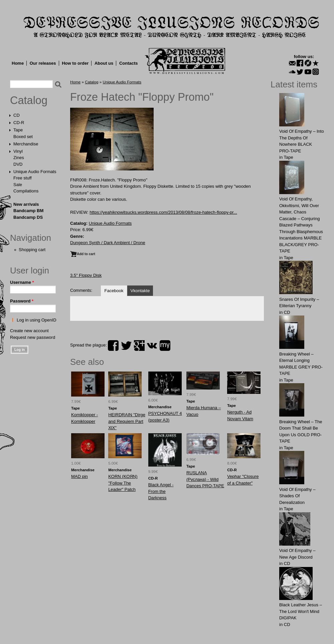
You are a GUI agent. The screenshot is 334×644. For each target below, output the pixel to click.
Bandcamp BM (28, 211)
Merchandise (26, 144)
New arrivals (26, 204)
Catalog (29, 100)
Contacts (129, 63)
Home (18, 63)
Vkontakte (140, 291)
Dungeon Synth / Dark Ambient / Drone (108, 243)
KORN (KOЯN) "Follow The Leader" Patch (123, 483)
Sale (18, 185)
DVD (18, 164)
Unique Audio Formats (35, 172)
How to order (75, 63)
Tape (18, 130)
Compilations (26, 191)
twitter (126, 346)
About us (104, 63)
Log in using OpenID (37, 320)
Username (22, 282)
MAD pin (79, 476)
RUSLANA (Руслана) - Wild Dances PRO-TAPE (205, 479)
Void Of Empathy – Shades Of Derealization (297, 496)
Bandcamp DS (28, 217)
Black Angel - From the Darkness (161, 491)
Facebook (114, 291)
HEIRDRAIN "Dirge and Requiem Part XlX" (127, 421)
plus (139, 346)
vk (152, 346)
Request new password (33, 337)
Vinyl (18, 151)
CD (17, 115)
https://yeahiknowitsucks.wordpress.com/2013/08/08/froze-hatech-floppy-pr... (163, 212)
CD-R (19, 123)
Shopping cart (32, 250)
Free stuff (23, 178)
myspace (165, 346)
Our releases (43, 63)
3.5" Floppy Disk (86, 275)
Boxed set (23, 137)
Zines (19, 158)
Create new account (29, 331)
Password (22, 301)
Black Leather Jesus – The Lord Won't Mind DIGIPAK (301, 611)
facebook (113, 346)
